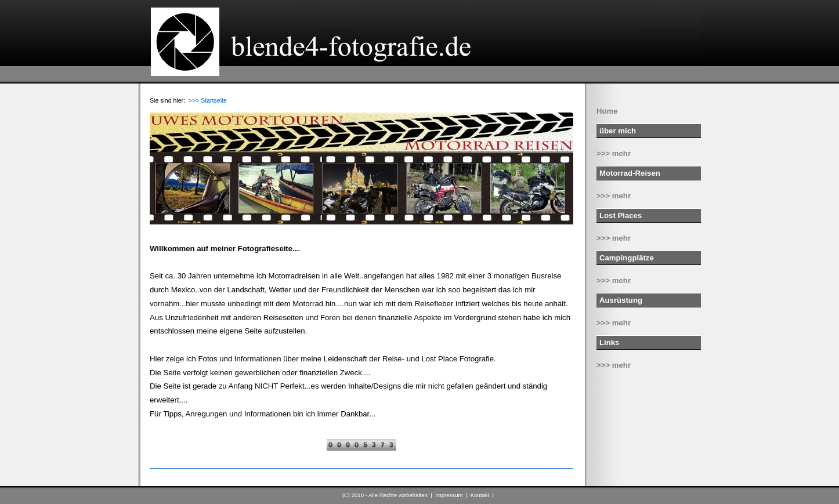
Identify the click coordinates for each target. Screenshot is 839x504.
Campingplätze (627, 258)
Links (609, 342)
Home (607, 111)
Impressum (449, 495)
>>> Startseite (208, 100)
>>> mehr (614, 153)
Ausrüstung (621, 300)
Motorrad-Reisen (630, 173)
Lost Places (621, 215)
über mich (618, 131)
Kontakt (480, 495)
